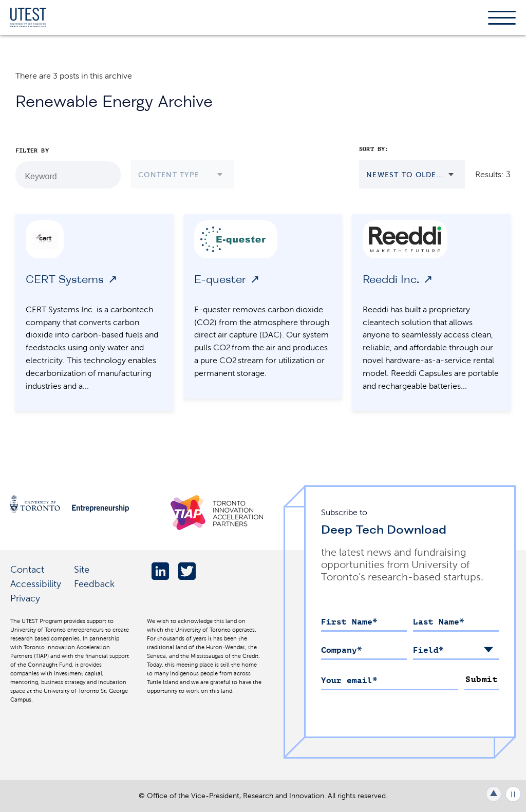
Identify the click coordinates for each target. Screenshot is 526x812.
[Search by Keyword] (107, 175)
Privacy (25, 598)
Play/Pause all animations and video (513, 794)
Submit (482, 679)
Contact (27, 569)
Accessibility (36, 584)
